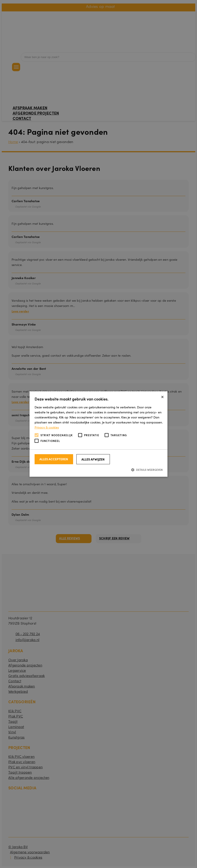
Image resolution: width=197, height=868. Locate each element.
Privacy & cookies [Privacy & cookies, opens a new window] (47, 427)
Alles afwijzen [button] (93, 459)
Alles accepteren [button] (54, 459)
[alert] (98, 434)
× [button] (162, 396)
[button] (99, 470)
